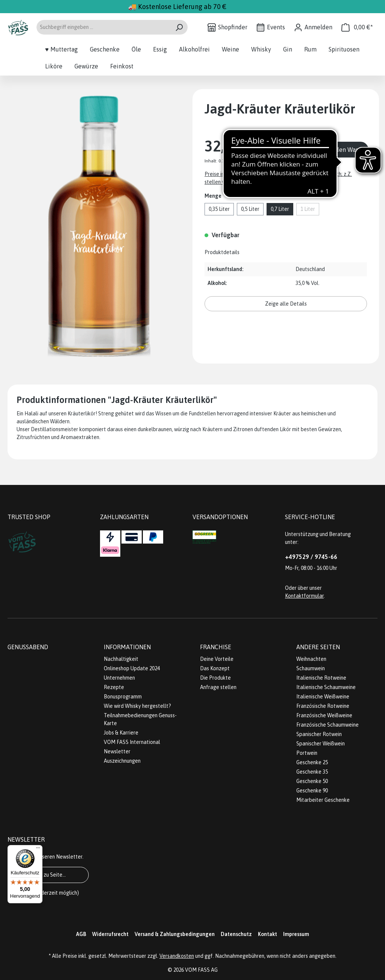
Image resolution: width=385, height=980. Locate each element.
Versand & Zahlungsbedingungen (175, 934)
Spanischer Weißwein (321, 744)
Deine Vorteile (217, 659)
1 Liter (308, 209)
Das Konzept (215, 668)
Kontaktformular (304, 596)
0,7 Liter (280, 209)
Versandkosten (177, 956)
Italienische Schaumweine (326, 687)
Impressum (296, 934)
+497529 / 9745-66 (311, 557)
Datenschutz (236, 934)
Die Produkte (215, 678)
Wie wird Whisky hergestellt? (137, 706)
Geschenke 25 (312, 762)
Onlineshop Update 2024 (132, 668)
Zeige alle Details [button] (286, 304)
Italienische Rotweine (321, 678)
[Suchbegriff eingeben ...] (103, 27)
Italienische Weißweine (323, 697)
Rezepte (114, 687)
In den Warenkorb (349, 150)
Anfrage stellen (218, 687)
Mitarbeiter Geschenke (323, 800)
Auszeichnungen (122, 761)
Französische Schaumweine (327, 725)
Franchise (216, 647)
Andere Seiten (318, 647)
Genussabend (28, 647)
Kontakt (268, 934)
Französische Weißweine (324, 715)
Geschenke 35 (312, 772)
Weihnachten (311, 659)
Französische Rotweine (323, 706)
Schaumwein (311, 668)
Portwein (307, 753)
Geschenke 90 (312, 791)
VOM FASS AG (201, 970)
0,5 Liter (250, 209)
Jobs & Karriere (121, 733)
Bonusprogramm (123, 697)
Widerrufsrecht (110, 934)
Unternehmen (119, 678)
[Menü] (38, 850)
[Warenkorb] (357, 27)
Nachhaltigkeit (121, 659)
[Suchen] (179, 27)
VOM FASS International (132, 742)
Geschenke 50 (312, 781)
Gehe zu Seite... (48, 875)
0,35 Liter (219, 209)
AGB (81, 934)
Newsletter (117, 751)
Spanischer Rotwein (319, 734)
